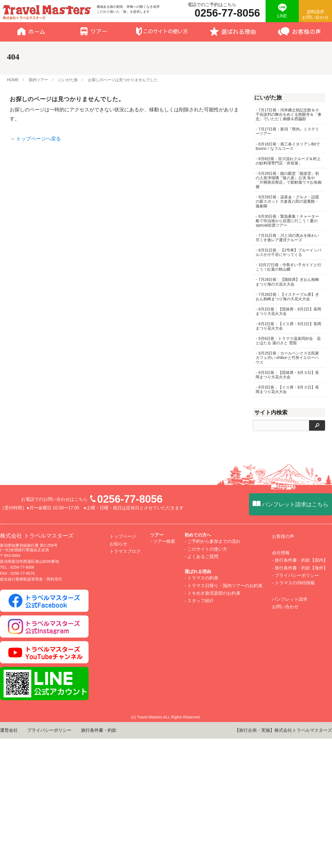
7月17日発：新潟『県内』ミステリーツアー (287, 131)
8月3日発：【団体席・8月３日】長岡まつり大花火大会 (287, 375)
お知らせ (118, 781)
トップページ (123, 773)
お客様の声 (283, 773)
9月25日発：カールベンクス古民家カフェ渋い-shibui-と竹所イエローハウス (287, 358)
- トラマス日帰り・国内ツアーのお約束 (224, 822)
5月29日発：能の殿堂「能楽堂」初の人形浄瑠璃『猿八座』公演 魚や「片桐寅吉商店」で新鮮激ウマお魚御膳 (287, 180)
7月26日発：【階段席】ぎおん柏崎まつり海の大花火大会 (287, 282)
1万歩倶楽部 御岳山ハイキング (288, 500)
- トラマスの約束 (201, 815)
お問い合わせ (285, 843)
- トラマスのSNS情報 (293, 820)
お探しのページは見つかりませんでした (123, 80)
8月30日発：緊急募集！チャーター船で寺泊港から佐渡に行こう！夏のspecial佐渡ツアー (287, 221)
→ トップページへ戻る (35, 139)
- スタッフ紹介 (199, 837)
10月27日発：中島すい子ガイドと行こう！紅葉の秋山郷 (286, 267)
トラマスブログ (125, 788)
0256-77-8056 (130, 736)
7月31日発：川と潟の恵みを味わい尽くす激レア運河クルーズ (287, 238)
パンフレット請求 (290, 836)
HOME (13, 80)
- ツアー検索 (163, 778)
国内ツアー (38, 80)
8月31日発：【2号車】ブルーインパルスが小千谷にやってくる (286, 252)
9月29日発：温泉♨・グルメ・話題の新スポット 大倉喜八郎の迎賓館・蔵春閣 (287, 201)
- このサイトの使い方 (206, 786)
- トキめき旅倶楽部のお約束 (212, 830)
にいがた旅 (68, 80)
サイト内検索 (271, 412)
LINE (282, 16)
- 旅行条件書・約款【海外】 (300, 804)
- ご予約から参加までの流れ (212, 778)
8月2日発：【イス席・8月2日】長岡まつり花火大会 (286, 326)
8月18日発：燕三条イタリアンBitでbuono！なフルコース (286, 146)
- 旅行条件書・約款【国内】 (300, 797)
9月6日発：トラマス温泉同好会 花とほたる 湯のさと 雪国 (286, 341)
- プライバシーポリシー (295, 812)
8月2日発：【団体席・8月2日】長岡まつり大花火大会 (286, 311)
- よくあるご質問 (201, 793)
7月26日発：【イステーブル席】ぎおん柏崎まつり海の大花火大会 (287, 297)
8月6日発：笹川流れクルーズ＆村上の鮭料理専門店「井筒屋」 (286, 161)
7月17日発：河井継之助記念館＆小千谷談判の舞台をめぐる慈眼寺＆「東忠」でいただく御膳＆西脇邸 (287, 114)
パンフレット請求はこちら (295, 741)
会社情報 (281, 789)
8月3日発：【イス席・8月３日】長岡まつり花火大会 (287, 389)
